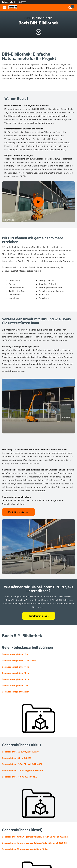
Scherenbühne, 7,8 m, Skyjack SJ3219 (20, 752)
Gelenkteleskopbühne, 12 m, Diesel (19, 660)
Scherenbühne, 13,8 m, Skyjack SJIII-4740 (22, 770)
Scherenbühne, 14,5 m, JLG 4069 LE (19, 777)
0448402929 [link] (21, 2)
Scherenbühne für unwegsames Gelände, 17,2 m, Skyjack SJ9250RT (35, 843)
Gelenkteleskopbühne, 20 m (16, 685)
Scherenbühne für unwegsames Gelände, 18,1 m (25, 849)
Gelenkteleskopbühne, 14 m (15, 667)
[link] (13, 7)
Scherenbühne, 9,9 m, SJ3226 (17, 758)
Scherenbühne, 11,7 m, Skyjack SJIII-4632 (22, 764)
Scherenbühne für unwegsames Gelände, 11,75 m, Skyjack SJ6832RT (35, 837)
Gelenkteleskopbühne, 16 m (15, 673)
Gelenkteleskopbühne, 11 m (15, 654)
